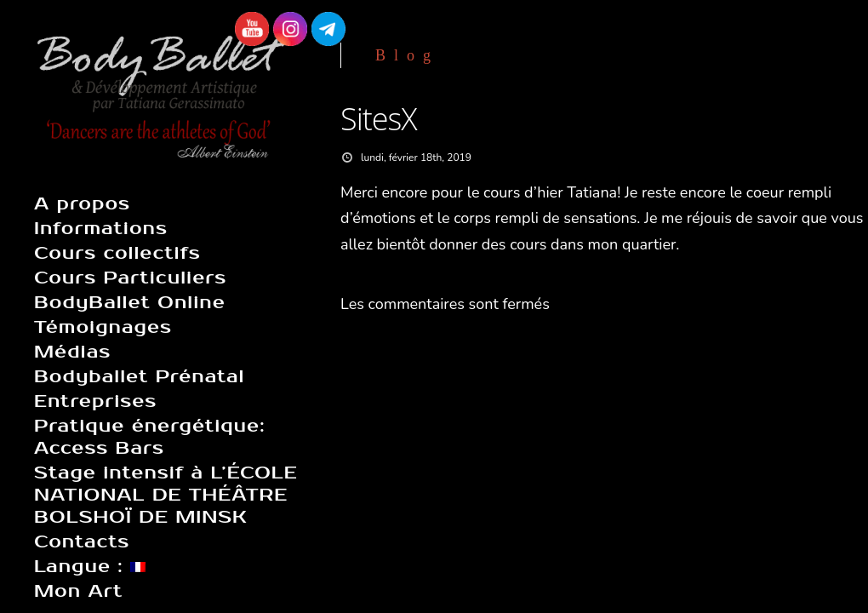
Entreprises (95, 401)
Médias (72, 352)
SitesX (379, 119)
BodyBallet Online (130, 302)
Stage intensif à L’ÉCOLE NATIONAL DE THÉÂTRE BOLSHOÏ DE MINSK (166, 495)
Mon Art (78, 591)
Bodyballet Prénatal (139, 376)
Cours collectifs (117, 253)
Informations (101, 228)
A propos (82, 203)
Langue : (90, 566)
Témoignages (103, 327)
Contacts (82, 541)
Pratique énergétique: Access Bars (149, 437)
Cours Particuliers (130, 278)
